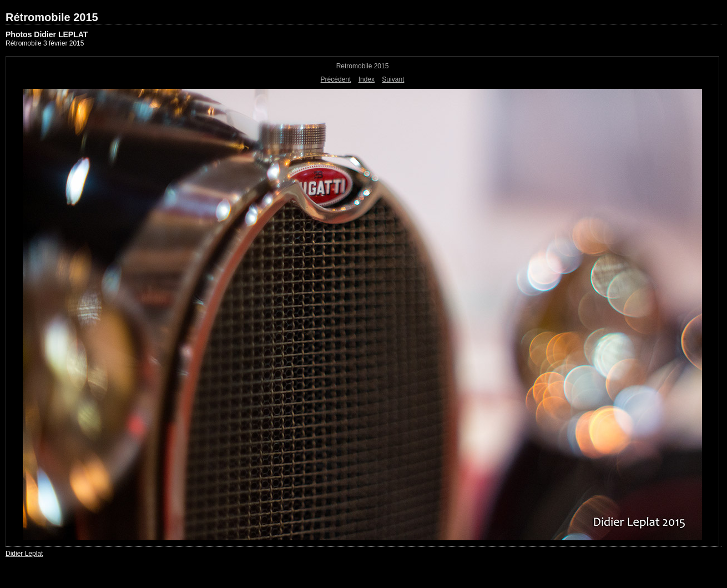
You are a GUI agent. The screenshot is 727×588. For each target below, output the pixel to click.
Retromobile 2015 (363, 66)
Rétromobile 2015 (52, 17)
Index (367, 79)
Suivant (393, 79)
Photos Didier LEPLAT (47, 34)
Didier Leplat (24, 554)
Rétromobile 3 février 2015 (45, 43)
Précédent (336, 79)
